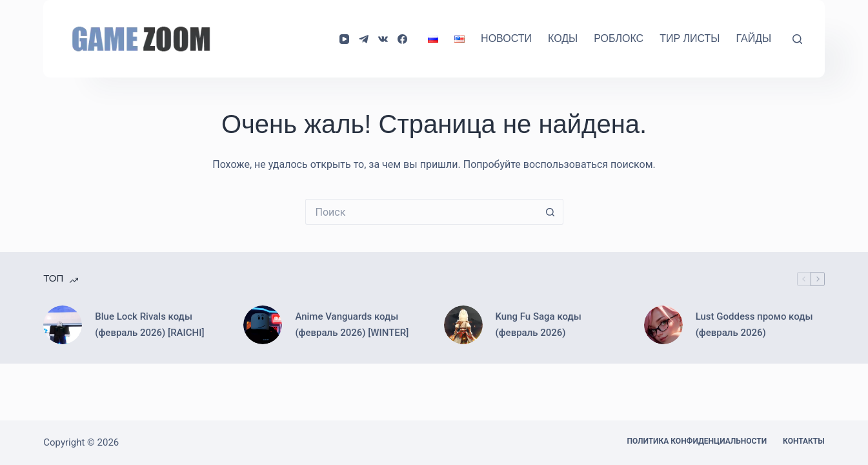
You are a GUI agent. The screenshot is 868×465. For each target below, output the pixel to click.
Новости (506, 38)
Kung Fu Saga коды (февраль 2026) (539, 325)
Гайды (753, 38)
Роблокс (619, 38)
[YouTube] (344, 39)
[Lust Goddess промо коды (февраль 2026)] (663, 325)
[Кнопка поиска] (550, 212)
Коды (563, 38)
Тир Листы (690, 38)
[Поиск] (797, 39)
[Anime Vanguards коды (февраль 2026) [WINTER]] (263, 325)
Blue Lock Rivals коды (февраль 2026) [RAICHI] (149, 325)
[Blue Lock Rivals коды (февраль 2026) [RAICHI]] (63, 325)
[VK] (383, 39)
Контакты (804, 441)
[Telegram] (364, 39)
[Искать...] (421, 212)
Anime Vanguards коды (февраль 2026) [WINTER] (352, 325)
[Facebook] (402, 39)
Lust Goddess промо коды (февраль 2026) (754, 325)
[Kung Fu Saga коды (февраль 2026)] (463, 325)
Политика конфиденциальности (697, 441)
